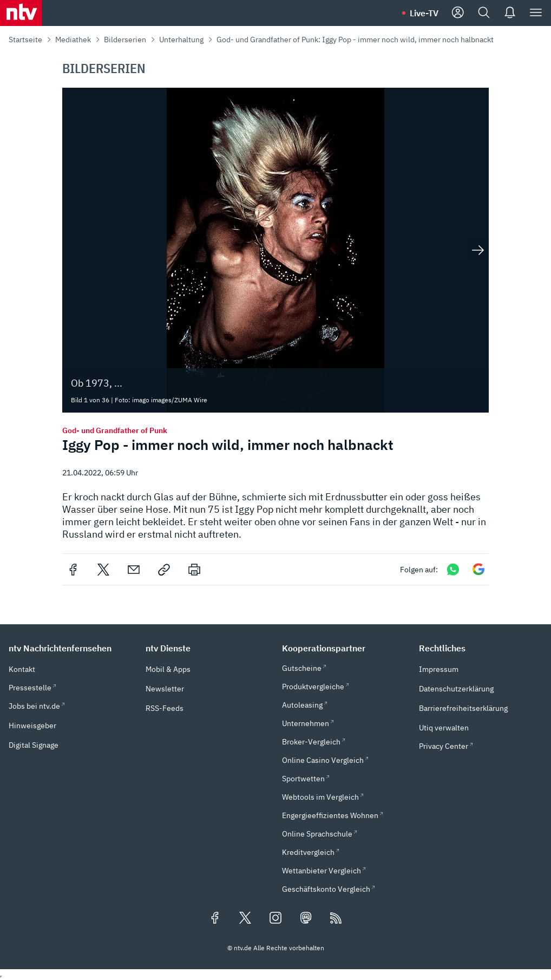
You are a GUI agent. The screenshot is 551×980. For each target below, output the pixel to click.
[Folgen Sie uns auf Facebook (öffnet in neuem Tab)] (215, 919)
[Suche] (484, 13)
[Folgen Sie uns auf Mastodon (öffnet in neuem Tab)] (306, 919)
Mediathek (73, 40)
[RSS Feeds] (336, 919)
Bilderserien (125, 40)
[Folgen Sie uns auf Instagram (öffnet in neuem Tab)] (275, 919)
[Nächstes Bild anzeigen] (478, 250)
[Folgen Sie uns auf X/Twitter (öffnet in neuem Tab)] (245, 919)
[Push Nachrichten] (510, 13)
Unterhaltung (181, 40)
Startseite (25, 40)
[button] (71, 648)
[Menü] (536, 13)
